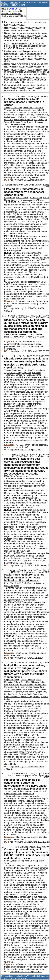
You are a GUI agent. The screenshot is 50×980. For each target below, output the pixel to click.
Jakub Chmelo (22, 198)
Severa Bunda (10, 687)
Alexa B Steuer (11, 334)
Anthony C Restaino (13, 108)
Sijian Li (8, 861)
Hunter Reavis (34, 112)
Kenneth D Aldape (12, 697)
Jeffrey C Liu (20, 682)
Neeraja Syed (40, 791)
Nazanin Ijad (16, 689)
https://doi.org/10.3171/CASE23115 (27, 658)
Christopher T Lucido (24, 115)
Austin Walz (28, 108)
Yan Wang (36, 373)
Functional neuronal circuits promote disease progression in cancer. (24, 102)
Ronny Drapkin (27, 122)
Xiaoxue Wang (31, 861)
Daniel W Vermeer (18, 112)
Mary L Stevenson (36, 337)
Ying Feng (40, 370)
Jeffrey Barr (18, 110)
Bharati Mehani (27, 685)
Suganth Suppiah (12, 680)
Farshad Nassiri (11, 694)
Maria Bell (9, 120)
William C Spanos (12, 122)
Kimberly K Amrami (36, 583)
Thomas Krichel (33, 976)
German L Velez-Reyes (28, 687)
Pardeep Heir (40, 685)
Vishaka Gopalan (25, 791)
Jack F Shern (28, 794)
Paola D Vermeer (18, 124)
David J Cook (20, 583)
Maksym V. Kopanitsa (11, 14)
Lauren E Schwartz (39, 117)
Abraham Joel (36, 198)
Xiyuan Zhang (10, 791)
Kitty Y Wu (9, 583)
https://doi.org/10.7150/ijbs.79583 (26, 450)
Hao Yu (31, 370)
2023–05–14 (15, 9)
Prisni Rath (14, 685)
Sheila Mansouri (28, 680)
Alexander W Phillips (35, 200)
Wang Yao (22, 370)
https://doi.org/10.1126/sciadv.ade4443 (28, 180)
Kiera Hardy (9, 198)
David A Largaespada (31, 697)
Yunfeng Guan (11, 370)
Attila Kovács (30, 110)
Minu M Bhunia (33, 682)
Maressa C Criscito (27, 334)
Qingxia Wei (41, 692)
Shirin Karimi (29, 692)
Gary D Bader (39, 694)
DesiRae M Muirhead (23, 120)
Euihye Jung (24, 117)
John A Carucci (20, 337)
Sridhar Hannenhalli (13, 794)
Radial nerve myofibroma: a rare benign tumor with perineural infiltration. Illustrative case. (26, 65)
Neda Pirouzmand (31, 689)
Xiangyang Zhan (24, 373)
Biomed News (14, 4)
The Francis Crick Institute (13, 16)
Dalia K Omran (11, 117)
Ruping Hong (18, 861)
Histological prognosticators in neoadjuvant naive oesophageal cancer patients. (25, 29)
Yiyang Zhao (10, 373)
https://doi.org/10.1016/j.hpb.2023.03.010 (29, 565)
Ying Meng (17, 692)
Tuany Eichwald (41, 115)
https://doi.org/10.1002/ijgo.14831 (26, 972)
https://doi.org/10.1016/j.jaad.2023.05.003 (30, 351)
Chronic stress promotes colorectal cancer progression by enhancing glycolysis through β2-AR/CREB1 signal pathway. (25, 46)
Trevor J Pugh (25, 694)
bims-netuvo (5, 4)
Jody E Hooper (40, 120)
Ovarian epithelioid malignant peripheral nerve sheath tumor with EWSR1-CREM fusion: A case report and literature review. (26, 88)
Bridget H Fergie (18, 200)
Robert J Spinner (12, 586)
